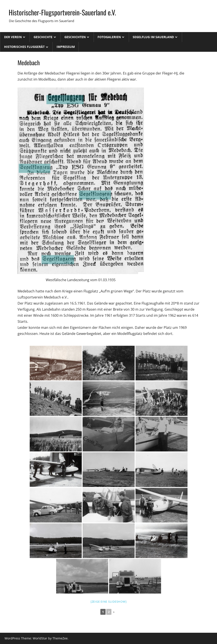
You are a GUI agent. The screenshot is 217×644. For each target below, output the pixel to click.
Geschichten (75, 37)
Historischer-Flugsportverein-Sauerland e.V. (62, 12)
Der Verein (13, 37)
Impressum (66, 47)
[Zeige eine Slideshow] (109, 602)
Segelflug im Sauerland (153, 37)
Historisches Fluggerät (24, 47)
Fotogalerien (109, 37)
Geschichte (43, 37)
